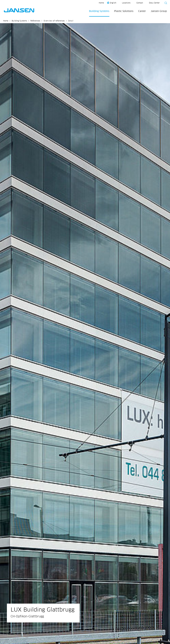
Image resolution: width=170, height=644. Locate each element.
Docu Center (154, 3)
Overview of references (54, 21)
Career (142, 11)
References (35, 21)
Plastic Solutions (124, 11)
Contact (140, 3)
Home (101, 3)
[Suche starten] (165, 3)
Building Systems (99, 11)
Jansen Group (159, 11)
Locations (126, 3)
